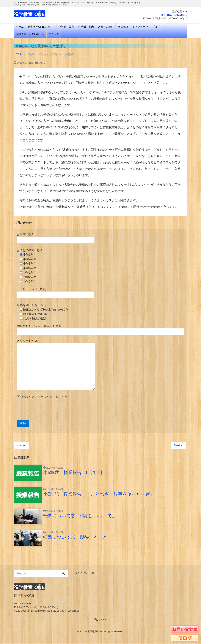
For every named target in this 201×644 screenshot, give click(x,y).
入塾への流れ (106, 27)
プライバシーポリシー (87, 574)
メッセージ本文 (56, 364)
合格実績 (123, 27)
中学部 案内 (86, 27)
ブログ (156, 27)
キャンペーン (140, 27)
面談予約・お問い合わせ (30, 34)
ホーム (20, 27)
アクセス (54, 34)
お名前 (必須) (55, 238)
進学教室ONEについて (41, 27)
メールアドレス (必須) (55, 293)
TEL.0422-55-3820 (173, 15)
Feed (100, 621)
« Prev (21, 445)
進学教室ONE (95, 632)
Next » (178, 445)
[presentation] (45, 409)
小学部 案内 (66, 27)
